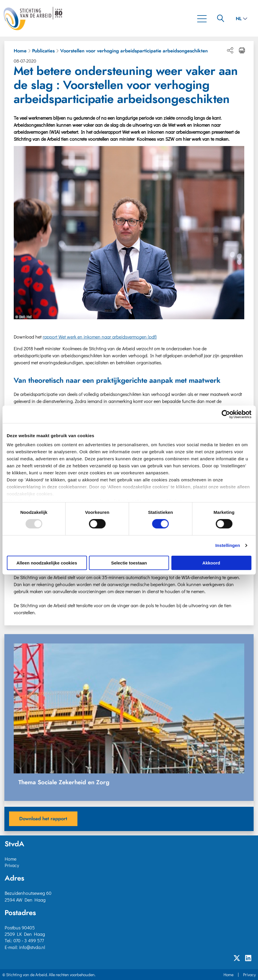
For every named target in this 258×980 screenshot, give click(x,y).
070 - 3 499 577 (29, 940)
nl (241, 19)
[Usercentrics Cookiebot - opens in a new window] (226, 414)
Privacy (12, 865)
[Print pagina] (242, 50)
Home (20, 51)
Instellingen (228, 545)
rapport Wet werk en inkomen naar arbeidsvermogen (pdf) (100, 337)
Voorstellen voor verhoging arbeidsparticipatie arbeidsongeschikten (134, 51)
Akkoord (211, 563)
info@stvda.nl (32, 947)
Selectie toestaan (129, 563)
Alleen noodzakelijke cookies (47, 563)
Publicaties (43, 51)
